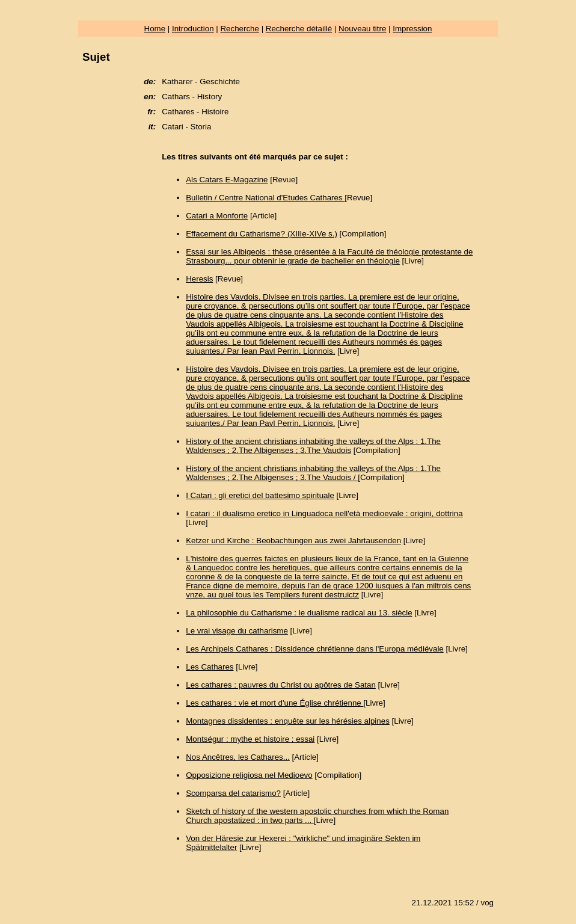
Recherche (239, 29)
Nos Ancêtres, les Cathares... (238, 757)
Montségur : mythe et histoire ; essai (250, 739)
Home (155, 29)
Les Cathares (210, 667)
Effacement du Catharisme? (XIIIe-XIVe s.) (262, 234)
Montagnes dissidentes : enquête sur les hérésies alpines (288, 721)
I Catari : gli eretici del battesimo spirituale (260, 495)
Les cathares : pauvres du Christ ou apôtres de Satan (281, 685)
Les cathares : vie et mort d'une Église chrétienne (274, 703)
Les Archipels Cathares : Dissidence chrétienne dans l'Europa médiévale (315, 649)
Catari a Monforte (217, 216)
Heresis (199, 279)
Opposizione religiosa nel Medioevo (249, 775)
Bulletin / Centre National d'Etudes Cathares (265, 198)
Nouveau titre (362, 29)
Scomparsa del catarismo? (233, 793)
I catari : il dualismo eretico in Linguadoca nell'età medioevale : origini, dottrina (324, 513)
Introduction (193, 29)
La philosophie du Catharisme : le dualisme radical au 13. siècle (299, 613)
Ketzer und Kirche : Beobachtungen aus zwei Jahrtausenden (293, 541)
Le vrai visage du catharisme (237, 631)
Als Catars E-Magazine (227, 180)
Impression (412, 29)
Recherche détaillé (299, 29)
